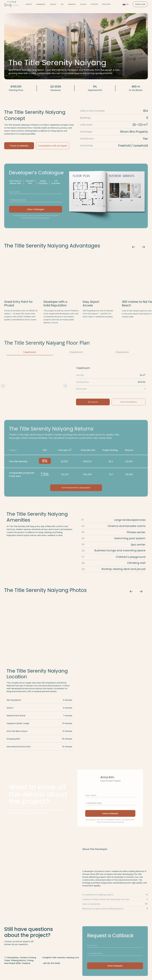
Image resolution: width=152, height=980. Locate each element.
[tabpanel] (76, 386)
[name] (36, 192)
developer (106, 4)
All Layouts (93, 402)
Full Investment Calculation (76, 488)
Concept (29, 4)
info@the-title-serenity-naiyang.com (61, 958)
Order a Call (140, 4)
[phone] (36, 200)
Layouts (53, 4)
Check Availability (19, 146)
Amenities (72, 4)
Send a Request (115, 966)
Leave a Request (110, 813)
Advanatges (41, 4)
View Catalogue (36, 209)
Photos (83, 4)
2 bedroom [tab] (76, 352)
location (94, 4)
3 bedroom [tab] (122, 352)
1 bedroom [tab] (30, 352)
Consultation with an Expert (53, 146)
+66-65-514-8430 (51, 963)
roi (62, 4)
